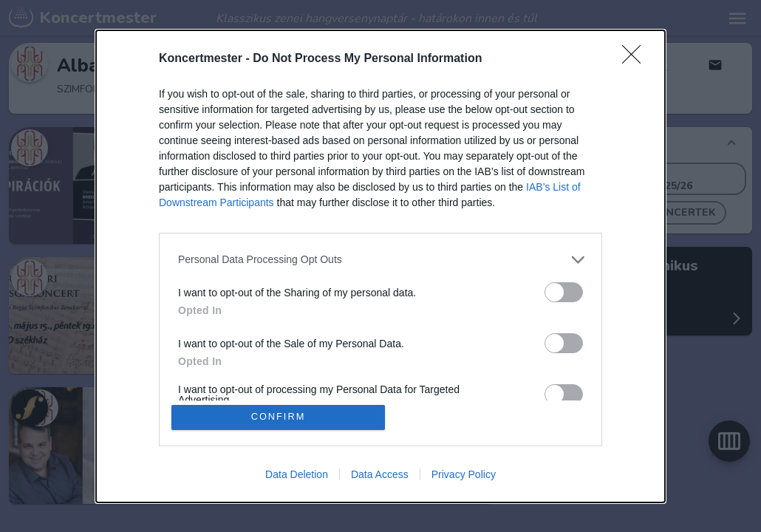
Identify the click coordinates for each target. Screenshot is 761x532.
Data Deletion (297, 474)
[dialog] (380, 266)
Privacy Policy (464, 474)
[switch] (564, 291)
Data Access (380, 474)
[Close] (636, 58)
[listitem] (380, 259)
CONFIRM (279, 417)
